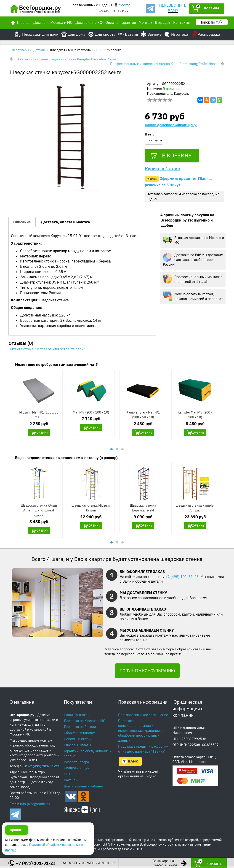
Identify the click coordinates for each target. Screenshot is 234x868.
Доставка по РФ (89, 22)
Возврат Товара (77, 764)
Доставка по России (80, 729)
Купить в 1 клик (163, 170)
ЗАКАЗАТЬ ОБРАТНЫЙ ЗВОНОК (89, 863)
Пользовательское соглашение (143, 716)
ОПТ (67, 776)
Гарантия (128, 22)
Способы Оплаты (77, 747)
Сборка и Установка (80, 735)
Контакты (181, 22)
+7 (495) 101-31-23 (115, 11)
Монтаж (146, 22)
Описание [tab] (22, 223)
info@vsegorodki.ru (35, 806)
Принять (17, 847)
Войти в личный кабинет (84, 788)
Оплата (112, 22)
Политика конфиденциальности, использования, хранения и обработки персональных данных (140, 732)
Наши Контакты (77, 716)
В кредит (163, 22)
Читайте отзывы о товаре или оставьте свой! (47, 350)
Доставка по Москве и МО (85, 723)
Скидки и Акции (77, 770)
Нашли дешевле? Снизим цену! (171, 125)
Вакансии (72, 782)
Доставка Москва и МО (53, 22)
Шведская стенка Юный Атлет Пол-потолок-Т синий (39, 512)
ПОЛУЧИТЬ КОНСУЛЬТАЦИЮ (147, 672)
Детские (40, 50)
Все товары (20, 50)
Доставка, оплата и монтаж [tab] (66, 223)
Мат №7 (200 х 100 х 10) (91, 414)
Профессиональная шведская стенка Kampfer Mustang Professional (164, 64)
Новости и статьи (78, 741)
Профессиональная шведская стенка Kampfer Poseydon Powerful (68, 59)
